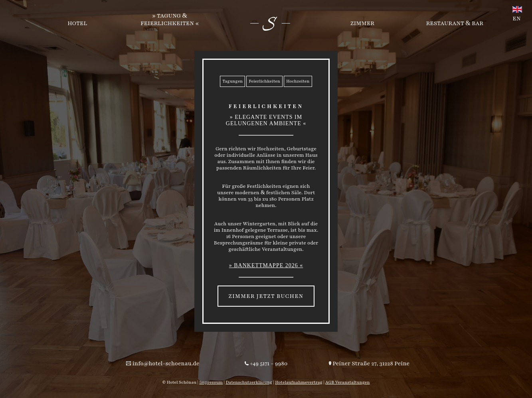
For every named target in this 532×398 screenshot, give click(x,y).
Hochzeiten (298, 81)
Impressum (211, 382)
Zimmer (362, 23)
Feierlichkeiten (264, 81)
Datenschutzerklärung (249, 382)
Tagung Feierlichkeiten (167, 20)
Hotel (77, 23)
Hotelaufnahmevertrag (299, 382)
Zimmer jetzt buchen (266, 296)
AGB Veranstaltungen (347, 382)
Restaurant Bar (455, 23)
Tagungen (232, 81)
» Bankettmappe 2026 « (266, 265)
